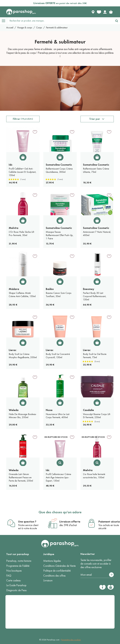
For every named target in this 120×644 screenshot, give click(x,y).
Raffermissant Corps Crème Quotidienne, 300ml (59, 170)
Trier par (95, 119)
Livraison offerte (70, 522)
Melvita (14, 228)
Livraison (48, 580)
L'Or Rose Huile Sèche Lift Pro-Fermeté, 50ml (21, 234)
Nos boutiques (14, 571)
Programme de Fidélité (18, 566)
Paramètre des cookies (71, 640)
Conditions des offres (54, 576)
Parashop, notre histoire (19, 561)
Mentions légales (52, 561)
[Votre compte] (105, 12)
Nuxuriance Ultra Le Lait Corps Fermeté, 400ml (58, 416)
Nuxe (49, 410)
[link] (111, 12)
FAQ (9, 576)
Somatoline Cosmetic (59, 165)
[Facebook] (102, 587)
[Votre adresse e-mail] (97, 575)
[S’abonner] (111, 575)
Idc (11, 165)
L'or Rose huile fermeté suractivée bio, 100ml (94, 476)
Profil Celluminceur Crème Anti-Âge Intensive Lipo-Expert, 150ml (58, 477)
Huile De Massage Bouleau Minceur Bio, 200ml (22, 416)
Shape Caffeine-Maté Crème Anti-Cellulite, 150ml (22, 295)
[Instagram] (111, 587)
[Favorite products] (99, 12)
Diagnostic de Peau (16, 590)
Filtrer (23, 119)
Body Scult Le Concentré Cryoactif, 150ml (58, 356)
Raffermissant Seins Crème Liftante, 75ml (96, 170)
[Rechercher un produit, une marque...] (60, 21)
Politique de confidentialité (57, 571)
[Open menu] (3, 21)
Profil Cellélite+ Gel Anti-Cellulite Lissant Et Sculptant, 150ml (22, 172)
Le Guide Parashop (16, 585)
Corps (39, 27)
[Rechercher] (117, 21)
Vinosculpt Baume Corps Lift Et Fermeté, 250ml (97, 416)
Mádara (14, 289)
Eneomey (89, 289)
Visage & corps (25, 27)
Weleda (14, 410)
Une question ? (27, 522)
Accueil (10, 27)
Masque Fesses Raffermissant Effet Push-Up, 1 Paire (60, 235)
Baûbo (50, 289)
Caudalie (88, 410)
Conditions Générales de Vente (59, 566)
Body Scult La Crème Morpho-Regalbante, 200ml (23, 356)
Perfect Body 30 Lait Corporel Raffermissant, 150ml (95, 296)
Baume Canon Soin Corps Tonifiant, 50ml (59, 295)
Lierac (12, 350)
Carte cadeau (14, 580)
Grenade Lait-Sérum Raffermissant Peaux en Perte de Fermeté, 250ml (21, 477)
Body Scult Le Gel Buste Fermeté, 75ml (95, 356)
